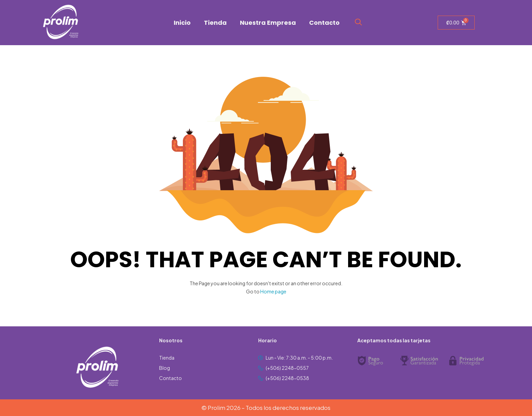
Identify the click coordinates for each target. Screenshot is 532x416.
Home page (273, 291)
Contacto (324, 23)
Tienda (215, 23)
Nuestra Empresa (268, 23)
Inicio (182, 23)
